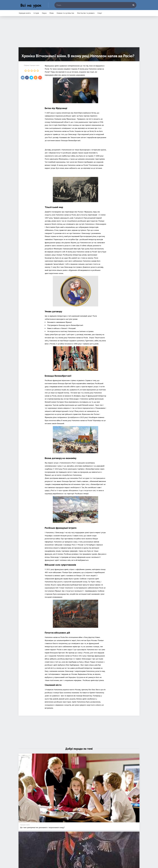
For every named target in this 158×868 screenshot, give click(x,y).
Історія (36, 13)
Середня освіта (25, 13)
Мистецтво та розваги (86, 13)
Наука (44, 13)
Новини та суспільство (65, 13)
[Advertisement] (79, 33)
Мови (52, 13)
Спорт (100, 13)
